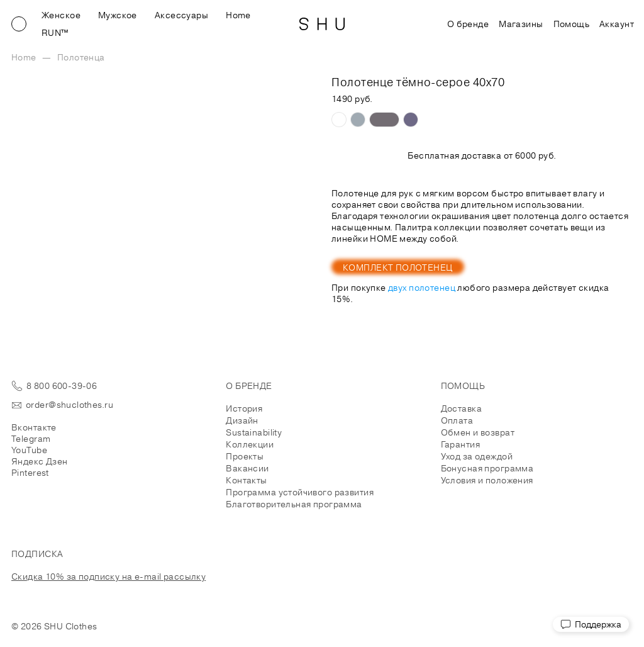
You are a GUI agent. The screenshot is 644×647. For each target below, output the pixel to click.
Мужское (118, 15)
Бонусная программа (487, 468)
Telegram (31, 439)
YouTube (29, 450)
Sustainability (254, 432)
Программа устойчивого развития (300, 492)
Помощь (572, 24)
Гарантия (460, 444)
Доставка (461, 408)
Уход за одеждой (477, 456)
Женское (61, 15)
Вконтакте (34, 427)
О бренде (468, 24)
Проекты (245, 456)
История (244, 408)
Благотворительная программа (294, 504)
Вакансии (247, 468)
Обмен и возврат (478, 432)
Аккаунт (617, 24)
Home (238, 15)
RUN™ (55, 33)
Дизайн (242, 420)
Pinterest (30, 473)
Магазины (521, 24)
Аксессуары (181, 15)
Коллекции (250, 444)
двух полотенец (422, 288)
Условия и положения (487, 480)
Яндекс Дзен (40, 461)
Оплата (457, 420)
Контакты (246, 480)
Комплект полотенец (398, 267)
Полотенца (81, 57)
